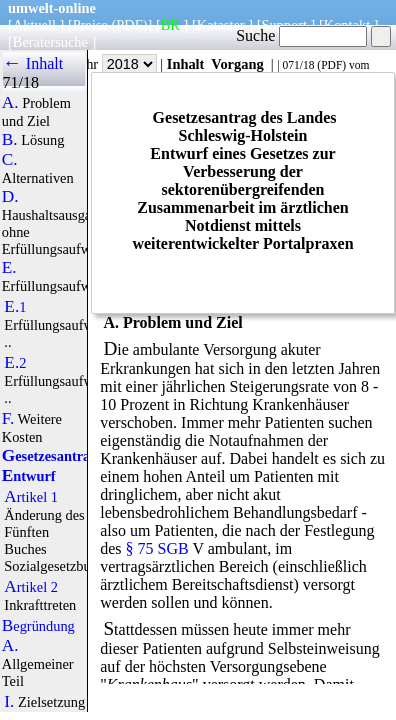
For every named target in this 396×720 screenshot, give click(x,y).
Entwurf (29, 476)
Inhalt (186, 64)
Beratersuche (50, 42)
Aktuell (34, 25)
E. (9, 268)
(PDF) (130, 25)
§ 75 (140, 548)
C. (10, 160)
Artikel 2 (31, 587)
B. (10, 140)
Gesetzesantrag (50, 456)
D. (10, 197)
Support (284, 25)
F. (8, 419)
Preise (90, 25)
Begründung (38, 626)
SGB (173, 548)
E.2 (15, 363)
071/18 (298, 65)
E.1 (15, 307)
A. (10, 103)
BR (170, 25)
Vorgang (237, 64)
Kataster (221, 25)
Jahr (115, 64)
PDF (331, 65)
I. (9, 702)
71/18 (21, 82)
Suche (301, 35)
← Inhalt (33, 63)
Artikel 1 (31, 497)
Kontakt (347, 25)
